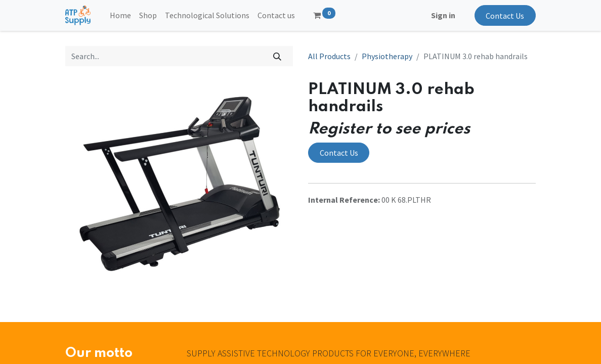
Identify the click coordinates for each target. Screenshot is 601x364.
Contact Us (505, 16)
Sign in (443, 15)
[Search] (277, 56)
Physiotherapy (387, 56)
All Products (329, 56)
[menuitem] (120, 15)
